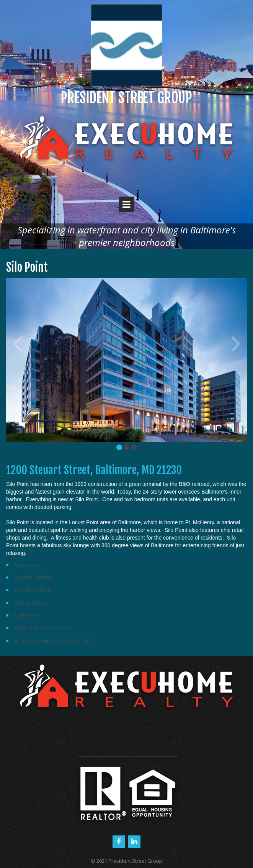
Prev (17, 343)
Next (236, 343)
